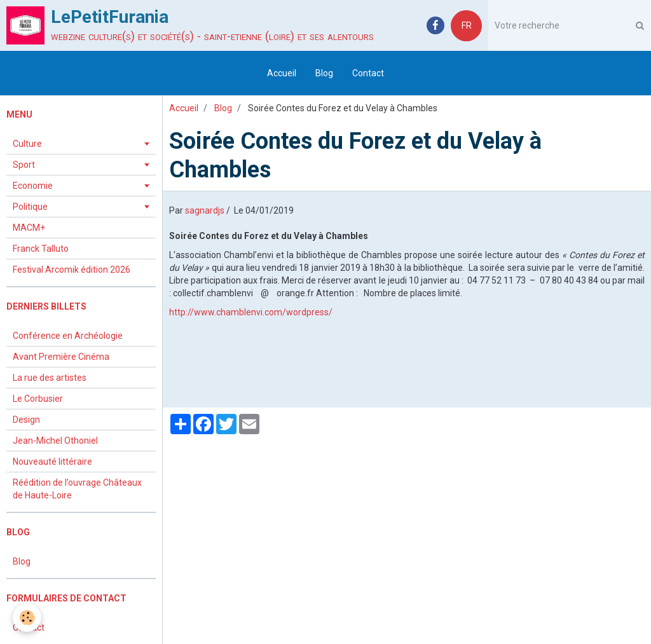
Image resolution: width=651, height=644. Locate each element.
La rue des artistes (50, 378)
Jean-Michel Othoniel (55, 441)
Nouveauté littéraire (52, 462)
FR (467, 25)
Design (26, 420)
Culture (27, 144)
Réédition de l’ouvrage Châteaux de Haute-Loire (77, 489)
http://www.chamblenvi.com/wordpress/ (251, 312)
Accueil (282, 73)
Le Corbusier (38, 399)
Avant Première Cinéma (61, 357)
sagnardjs (205, 210)
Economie (33, 186)
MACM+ (29, 228)
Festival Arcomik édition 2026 (72, 270)
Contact (368, 73)
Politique (30, 207)
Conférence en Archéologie (68, 336)
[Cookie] (27, 618)
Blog (324, 73)
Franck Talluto (41, 249)
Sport (24, 165)
